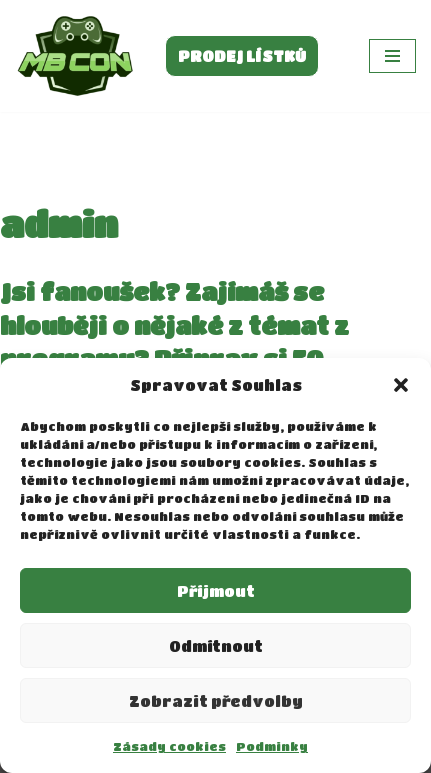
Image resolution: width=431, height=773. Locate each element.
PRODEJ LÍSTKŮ (242, 56)
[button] (401, 385)
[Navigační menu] (392, 56)
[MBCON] (75, 56)
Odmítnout (216, 646)
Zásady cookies (169, 746)
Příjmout (216, 591)
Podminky (272, 746)
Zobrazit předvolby (216, 701)
